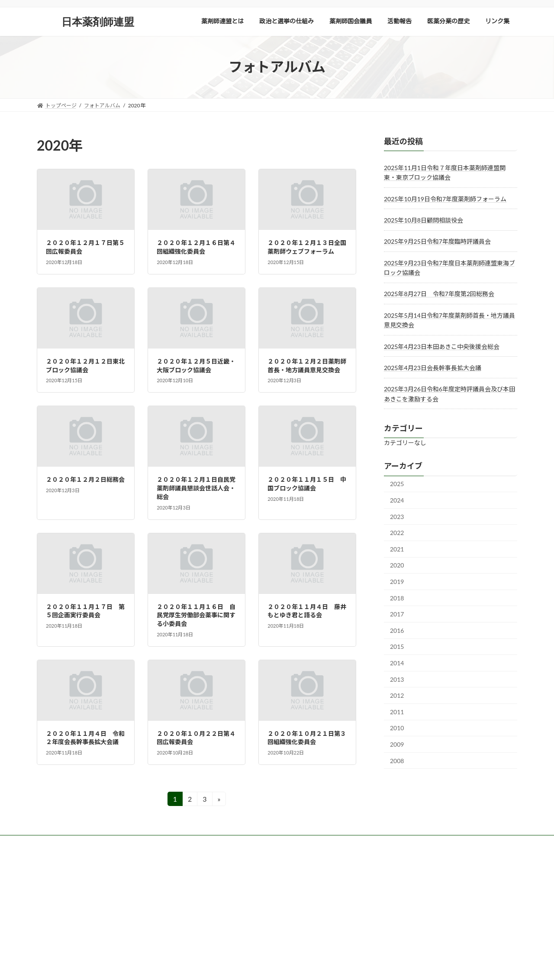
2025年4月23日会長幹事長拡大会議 (433, 368)
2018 (397, 598)
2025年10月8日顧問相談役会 (424, 220)
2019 (397, 582)
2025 (397, 484)
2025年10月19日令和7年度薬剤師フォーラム (445, 198)
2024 (397, 500)
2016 (397, 630)
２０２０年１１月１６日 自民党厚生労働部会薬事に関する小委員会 (196, 615)
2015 (397, 646)
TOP (50, 843)
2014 (397, 663)
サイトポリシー (91, 843)
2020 (397, 565)
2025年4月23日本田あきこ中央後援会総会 (442, 346)
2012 (397, 695)
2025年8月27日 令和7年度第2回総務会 (439, 294)
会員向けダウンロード (152, 843)
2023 (397, 516)
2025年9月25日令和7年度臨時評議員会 (437, 241)
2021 (397, 549)
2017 (397, 614)
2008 (397, 760)
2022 (397, 533)
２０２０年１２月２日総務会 (85, 479)
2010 (397, 728)
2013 (397, 679)
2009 (397, 744)
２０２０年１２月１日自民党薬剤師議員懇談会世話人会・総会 (196, 488)
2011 (397, 711)
